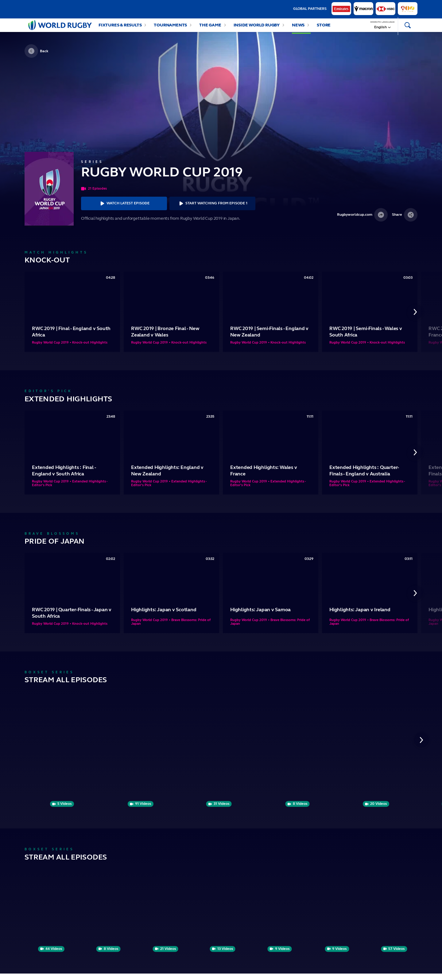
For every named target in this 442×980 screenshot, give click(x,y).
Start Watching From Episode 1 (212, 210)
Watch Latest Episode (124, 210)
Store (324, 28)
